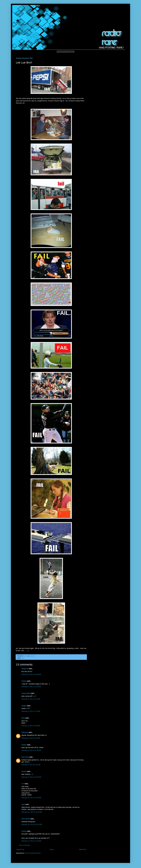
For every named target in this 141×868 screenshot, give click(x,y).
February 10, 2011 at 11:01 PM (32, 824)
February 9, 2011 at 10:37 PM (31, 777)
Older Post (82, 850)
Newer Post (20, 850)
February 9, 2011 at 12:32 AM (31, 687)
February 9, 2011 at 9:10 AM (31, 738)
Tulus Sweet (26, 819)
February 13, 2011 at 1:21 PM (31, 841)
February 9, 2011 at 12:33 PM (31, 750)
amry (23, 804)
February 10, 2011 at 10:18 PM (32, 812)
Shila (23, 718)
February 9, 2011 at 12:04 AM (31, 674)
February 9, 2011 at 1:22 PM (31, 765)
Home (52, 850)
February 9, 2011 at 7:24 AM (31, 711)
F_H (23, 784)
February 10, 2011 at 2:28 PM (31, 798)
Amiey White (26, 693)
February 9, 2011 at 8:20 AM (31, 726)
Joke (23, 658)
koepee (24, 681)
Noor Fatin (25, 757)
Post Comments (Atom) (33, 853)
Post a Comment (25, 845)
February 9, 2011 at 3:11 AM (31, 699)
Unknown (25, 732)
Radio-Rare (18, 8)
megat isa (25, 669)
